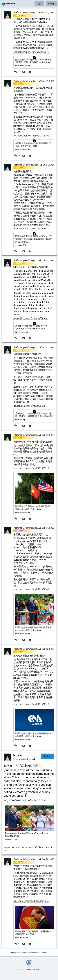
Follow (47, 756)
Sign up (51, 4)
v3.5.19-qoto (23, 969)
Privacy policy (35, 969)
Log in (39, 4)
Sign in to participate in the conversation (29, 953)
